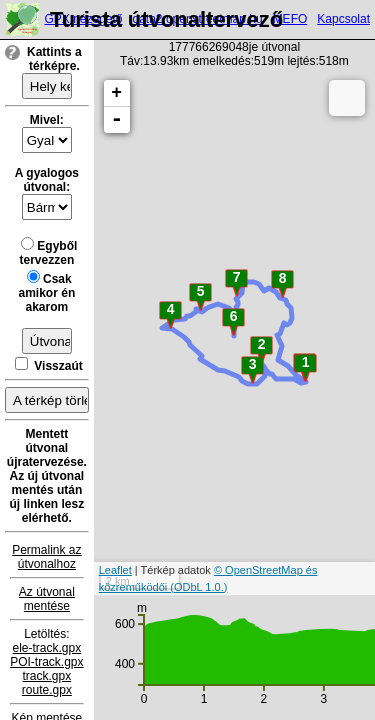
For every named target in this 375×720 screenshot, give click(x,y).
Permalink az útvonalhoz (46, 557)
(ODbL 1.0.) (198, 587)
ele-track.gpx (47, 648)
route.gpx (47, 690)
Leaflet (115, 570)
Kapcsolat (343, 19)
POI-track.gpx (46, 662)
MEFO (290, 19)
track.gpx (47, 676)
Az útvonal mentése (47, 599)
